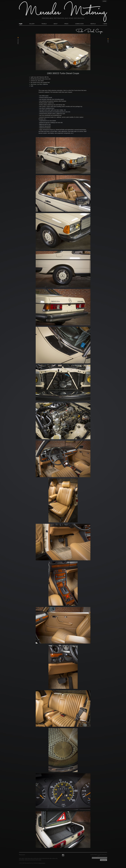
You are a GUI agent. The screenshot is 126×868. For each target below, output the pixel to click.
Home (21, 24)
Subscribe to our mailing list (99, 855)
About (56, 24)
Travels (44, 24)
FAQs (37, 860)
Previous (18, 41)
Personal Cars (33, 860)
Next (108, 41)
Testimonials (45, 858)
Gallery (32, 24)
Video (51, 858)
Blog (48, 858)
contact (104, 1)
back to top (22, 855)
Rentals (93, 24)
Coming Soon (79, 24)
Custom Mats (55, 858)
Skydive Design (42, 863)
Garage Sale (27, 860)
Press (66, 24)
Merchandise (22, 860)
